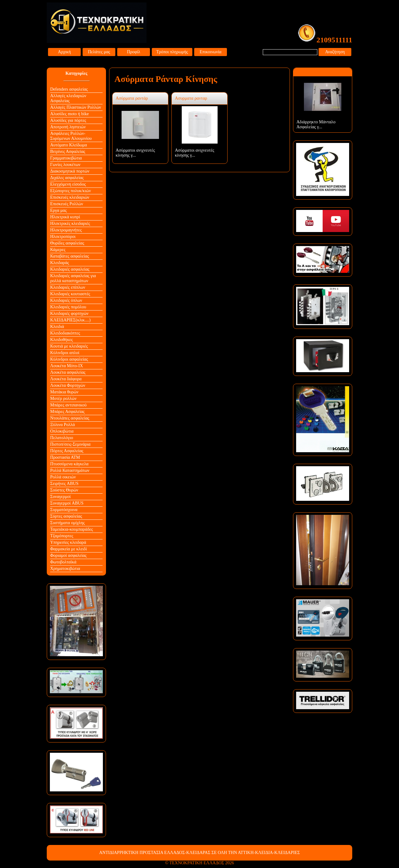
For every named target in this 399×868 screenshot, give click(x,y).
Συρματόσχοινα (64, 510)
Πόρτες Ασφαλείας (67, 451)
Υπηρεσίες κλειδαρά (68, 542)
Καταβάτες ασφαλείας (70, 256)
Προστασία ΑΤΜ (65, 457)
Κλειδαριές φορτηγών (69, 313)
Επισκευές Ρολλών (67, 204)
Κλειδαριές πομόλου (68, 307)
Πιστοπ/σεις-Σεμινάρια (70, 444)
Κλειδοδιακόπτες (65, 333)
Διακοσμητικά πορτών (70, 171)
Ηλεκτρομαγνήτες (66, 230)
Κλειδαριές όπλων (66, 300)
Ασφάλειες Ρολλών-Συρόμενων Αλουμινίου (71, 136)
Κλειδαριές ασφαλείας (70, 269)
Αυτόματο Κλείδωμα (69, 145)
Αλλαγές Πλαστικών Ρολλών (76, 107)
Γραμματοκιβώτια (66, 158)
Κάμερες (58, 250)
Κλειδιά (57, 327)
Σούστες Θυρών (64, 490)
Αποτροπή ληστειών (68, 127)
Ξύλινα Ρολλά (62, 425)
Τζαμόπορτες (62, 536)
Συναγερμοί (60, 497)
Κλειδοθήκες (62, 340)
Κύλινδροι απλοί (65, 353)
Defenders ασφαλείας (69, 89)
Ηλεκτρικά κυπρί (65, 217)
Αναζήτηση (335, 52)
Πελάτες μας (99, 52)
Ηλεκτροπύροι (63, 237)
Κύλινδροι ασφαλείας (69, 359)
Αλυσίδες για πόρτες (68, 120)
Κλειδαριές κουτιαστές (70, 294)
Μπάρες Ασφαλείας (67, 412)
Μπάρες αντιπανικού (68, 405)
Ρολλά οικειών (63, 477)
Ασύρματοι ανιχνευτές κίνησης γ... (135, 153)
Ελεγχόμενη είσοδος (68, 184)
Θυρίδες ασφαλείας (67, 243)
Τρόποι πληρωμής (172, 52)
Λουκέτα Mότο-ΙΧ (67, 366)
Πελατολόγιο (62, 438)
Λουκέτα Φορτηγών (68, 385)
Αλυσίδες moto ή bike (70, 114)
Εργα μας (58, 210)
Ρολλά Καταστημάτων (70, 470)
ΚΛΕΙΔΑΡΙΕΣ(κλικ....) (70, 320)
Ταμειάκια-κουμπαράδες (72, 529)
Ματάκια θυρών (64, 392)
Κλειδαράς (60, 263)
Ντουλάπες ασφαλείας (70, 418)
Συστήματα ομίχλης (67, 523)
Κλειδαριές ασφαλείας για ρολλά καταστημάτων (73, 278)
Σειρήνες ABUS (64, 484)
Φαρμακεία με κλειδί (69, 549)
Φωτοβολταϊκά (63, 562)
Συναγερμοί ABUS (67, 503)
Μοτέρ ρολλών (63, 398)
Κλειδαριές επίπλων (68, 287)
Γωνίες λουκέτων (65, 165)
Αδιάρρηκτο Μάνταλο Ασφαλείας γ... (316, 124)
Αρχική (64, 52)
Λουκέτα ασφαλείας (68, 372)
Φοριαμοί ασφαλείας (68, 555)
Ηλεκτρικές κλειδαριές (70, 223)
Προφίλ (134, 52)
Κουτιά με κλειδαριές (69, 346)
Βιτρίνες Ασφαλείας (68, 152)
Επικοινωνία (211, 52)
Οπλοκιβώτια (62, 431)
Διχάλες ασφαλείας (67, 178)
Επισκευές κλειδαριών (70, 197)
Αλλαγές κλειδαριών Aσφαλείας (68, 98)
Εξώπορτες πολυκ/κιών (70, 191)
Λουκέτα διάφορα (66, 379)
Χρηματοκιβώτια (65, 569)
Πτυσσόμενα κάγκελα (69, 464)
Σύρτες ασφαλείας (66, 516)
